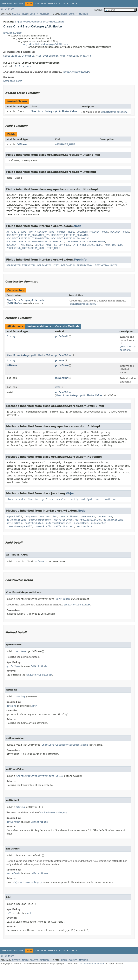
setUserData (84, 526)
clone (10, 499)
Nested (16, 14)
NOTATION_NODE (114, 245)
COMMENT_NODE (65, 232)
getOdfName (61, 365)
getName (59, 360)
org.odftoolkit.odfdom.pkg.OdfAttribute (46, 44)
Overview (6, 4)
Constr (34, 14)
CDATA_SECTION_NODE (42, 232)
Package (18, 4)
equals (21, 499)
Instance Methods (39, 326)
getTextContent (113, 520)
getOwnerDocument (40, 520)
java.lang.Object (13, 33)
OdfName (22, 144)
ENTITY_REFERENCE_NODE (87, 245)
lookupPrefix (43, 526)
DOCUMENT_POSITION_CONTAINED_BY (28, 235)
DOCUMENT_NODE (120, 232)
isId (57, 387)
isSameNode (81, 523)
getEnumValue (63, 355)
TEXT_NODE (53, 248)
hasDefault (61, 378)
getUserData (14, 523)
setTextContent (64, 526)
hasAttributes (34, 523)
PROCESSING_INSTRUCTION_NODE (25, 248)
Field (25, 14)
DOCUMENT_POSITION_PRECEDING (86, 242)
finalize (33, 499)
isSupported (99, 523)
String (11, 336)
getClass (47, 499)
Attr (39, 56)
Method (44, 14)
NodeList (73, 56)
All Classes (8, 9)
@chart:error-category (76, 72)
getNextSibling (16, 520)
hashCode (61, 499)
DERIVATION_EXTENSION (21, 265)
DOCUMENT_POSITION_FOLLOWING (70, 238)
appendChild (14, 517)
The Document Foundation (92, 964)
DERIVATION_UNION (106, 265)
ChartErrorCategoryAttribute (25, 300)
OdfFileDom (15, 303)
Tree (44, 4)
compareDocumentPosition (41, 517)
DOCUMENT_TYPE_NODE (19, 245)
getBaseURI (88, 517)
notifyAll (87, 499)
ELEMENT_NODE (43, 245)
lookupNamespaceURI (19, 526)
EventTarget (51, 56)
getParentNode (63, 520)
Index (67, 4)
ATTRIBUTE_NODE (16, 232)
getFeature (105, 517)
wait (99, 499)
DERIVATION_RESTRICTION (77, 265)
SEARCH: (99, 10)
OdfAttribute (23, 66)
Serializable (12, 56)
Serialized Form (13, 81)
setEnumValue (63, 392)
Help (74, 4)
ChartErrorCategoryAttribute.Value (54, 111)
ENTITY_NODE (62, 245)
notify (74, 499)
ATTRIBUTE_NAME (65, 144)
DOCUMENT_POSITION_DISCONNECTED (28, 238)
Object (71, 493)
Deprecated (55, 4)
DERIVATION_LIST (48, 265)
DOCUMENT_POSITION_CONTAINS (70, 235)
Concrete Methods (67, 326)
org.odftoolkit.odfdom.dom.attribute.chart (39, 22)
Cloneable (28, 56)
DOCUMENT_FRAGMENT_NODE (92, 232)
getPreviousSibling (88, 520)
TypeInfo (85, 56)
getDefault (61, 336)
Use (37, 4)
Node (63, 56)
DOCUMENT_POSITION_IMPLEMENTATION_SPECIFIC (35, 242)
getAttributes (69, 517)
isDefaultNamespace (58, 523)
